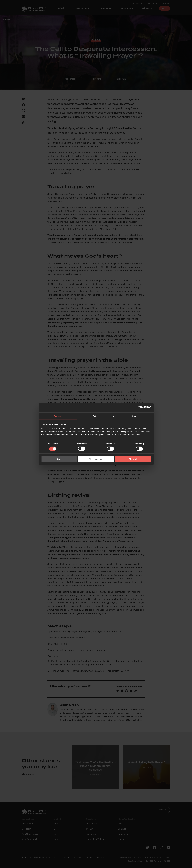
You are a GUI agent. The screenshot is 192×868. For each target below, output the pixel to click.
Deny (59, 459)
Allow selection (96, 459)
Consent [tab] (58, 416)
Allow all (133, 459)
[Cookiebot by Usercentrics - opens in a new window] (139, 408)
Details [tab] (96, 416)
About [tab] (134, 416)
